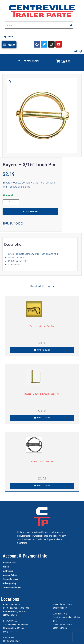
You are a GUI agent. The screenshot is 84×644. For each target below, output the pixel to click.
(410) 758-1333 (10, 632)
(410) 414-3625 (10, 615)
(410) (56, 628)
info (13, 563)
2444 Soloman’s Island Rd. (65, 617)
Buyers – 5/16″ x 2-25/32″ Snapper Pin (42, 394)
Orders (6, 567)
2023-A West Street (12, 641)
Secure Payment (11, 579)
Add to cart (32, 212)
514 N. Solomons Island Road (16, 608)
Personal (7, 563)
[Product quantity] (11, 202)
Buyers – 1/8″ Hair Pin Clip (42, 326)
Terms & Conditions (12, 588)
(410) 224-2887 (60, 608)
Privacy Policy (10, 583)
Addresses (8, 571)
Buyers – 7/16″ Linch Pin (42, 462)
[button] (9, 45)
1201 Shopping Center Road (16, 625)
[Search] (71, 25)
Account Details (10, 575)
